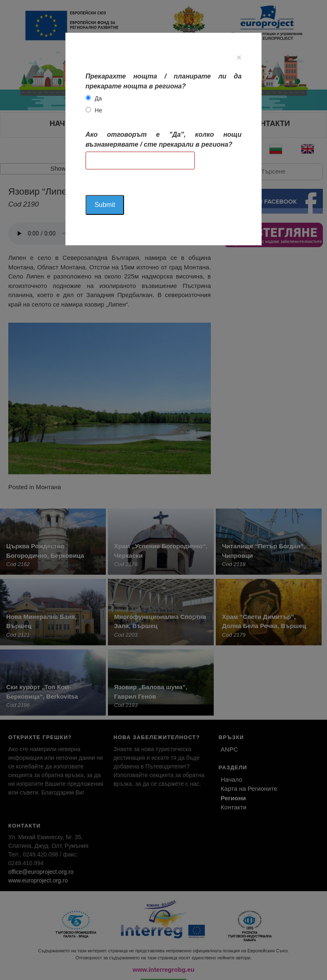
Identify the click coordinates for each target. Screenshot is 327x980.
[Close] (239, 57)
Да (98, 98)
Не (98, 110)
